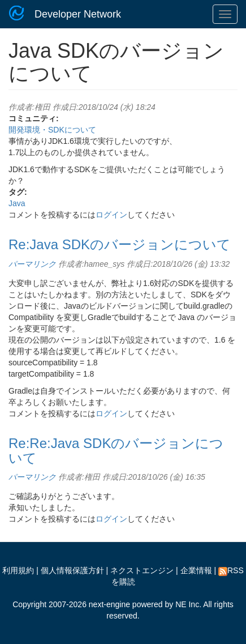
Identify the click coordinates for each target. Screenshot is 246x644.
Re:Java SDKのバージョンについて (120, 244)
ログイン (111, 215)
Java (17, 203)
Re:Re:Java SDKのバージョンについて (116, 451)
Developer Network (78, 14)
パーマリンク (32, 264)
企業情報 (196, 570)
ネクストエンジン (142, 570)
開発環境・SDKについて (52, 130)
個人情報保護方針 (72, 570)
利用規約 (18, 570)
